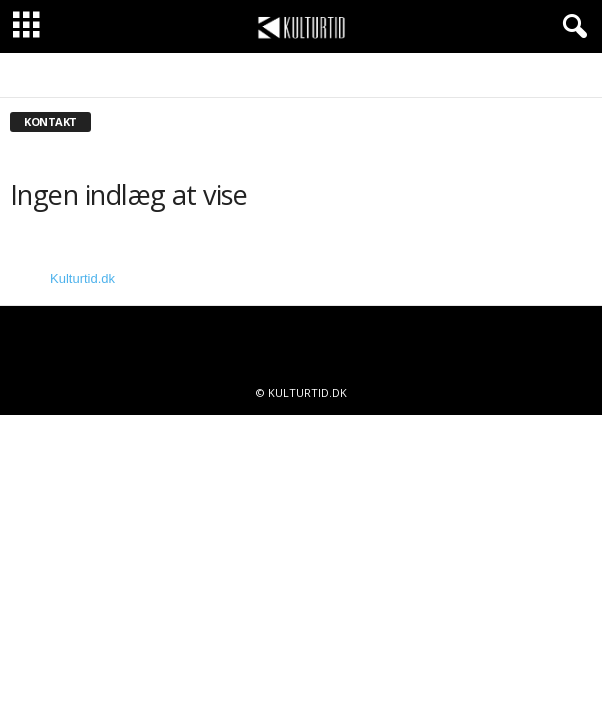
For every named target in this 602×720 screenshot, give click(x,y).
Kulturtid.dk (82, 278)
